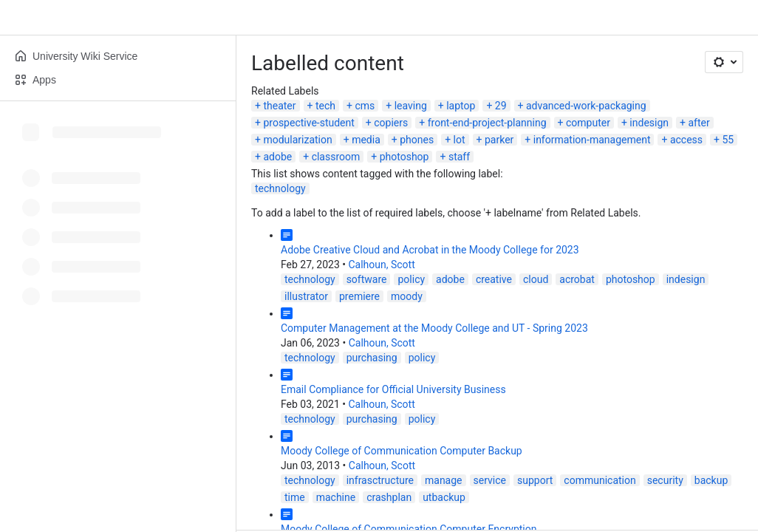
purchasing (372, 358)
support (535, 480)
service (490, 480)
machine (336, 497)
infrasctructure (380, 480)
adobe (277, 157)
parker (499, 140)
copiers (391, 123)
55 (728, 140)
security (665, 480)
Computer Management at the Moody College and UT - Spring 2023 (434, 328)
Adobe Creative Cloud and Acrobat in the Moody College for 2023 (430, 250)
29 (501, 106)
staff (459, 157)
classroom (336, 157)
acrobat (577, 279)
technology (280, 188)
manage (444, 480)
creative (494, 279)
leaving (411, 106)
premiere (359, 296)
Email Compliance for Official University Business (393, 389)
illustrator (306, 296)
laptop (461, 106)
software (367, 279)
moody (407, 296)
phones (417, 140)
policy (411, 279)
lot (460, 140)
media (366, 140)
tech (325, 106)
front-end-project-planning (487, 123)
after (699, 123)
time (295, 497)
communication (600, 480)
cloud (536, 279)
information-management (592, 140)
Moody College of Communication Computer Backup (402, 451)
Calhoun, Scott (381, 265)
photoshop (404, 157)
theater (279, 106)
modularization (297, 140)
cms (365, 106)
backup (711, 480)
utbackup (444, 497)
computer (588, 123)
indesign (649, 123)
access (686, 140)
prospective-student (308, 123)
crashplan (389, 497)
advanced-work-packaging (586, 106)
